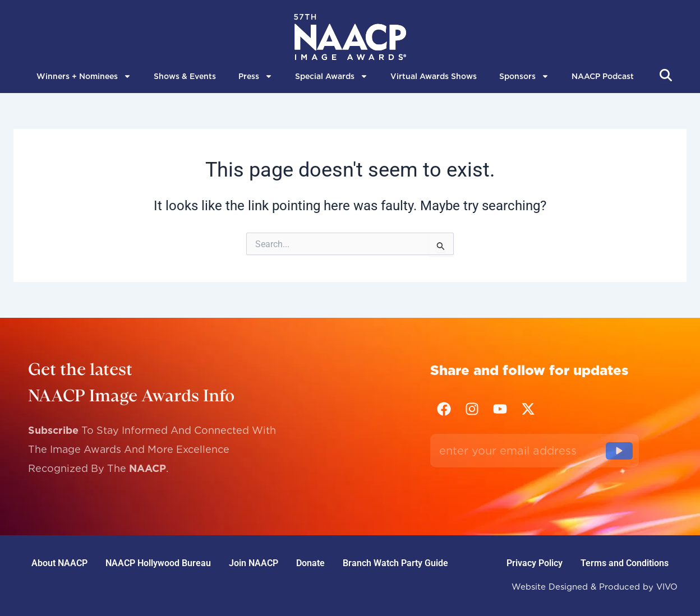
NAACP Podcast (603, 76)
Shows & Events (185, 76)
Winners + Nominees (84, 76)
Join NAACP (254, 563)
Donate (310, 563)
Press (255, 76)
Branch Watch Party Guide (395, 563)
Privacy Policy (535, 563)
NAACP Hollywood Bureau (158, 563)
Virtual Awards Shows (434, 76)
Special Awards (331, 76)
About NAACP (59, 563)
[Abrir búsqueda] (666, 75)
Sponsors (524, 76)
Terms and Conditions (625, 563)
